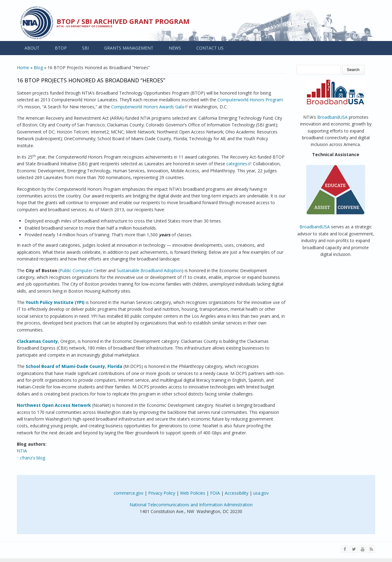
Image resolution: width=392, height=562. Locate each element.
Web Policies (193, 493)
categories (239, 164)
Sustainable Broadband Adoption (149, 270)
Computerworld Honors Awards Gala (149, 107)
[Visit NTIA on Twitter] (354, 549)
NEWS (175, 48)
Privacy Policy (162, 493)
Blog (38, 67)
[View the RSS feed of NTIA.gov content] (371, 549)
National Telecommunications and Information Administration (191, 505)
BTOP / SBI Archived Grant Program (123, 21)
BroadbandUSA (332, 117)
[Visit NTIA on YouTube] (362, 549)
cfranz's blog (32, 458)
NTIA (22, 451)
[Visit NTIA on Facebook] (345, 549)
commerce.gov (128, 493)
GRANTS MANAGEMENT (129, 48)
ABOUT (32, 48)
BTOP (61, 48)
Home (23, 67)
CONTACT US (210, 48)
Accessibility (237, 493)
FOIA (215, 493)
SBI (85, 48)
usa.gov (261, 493)
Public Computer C (78, 270)
